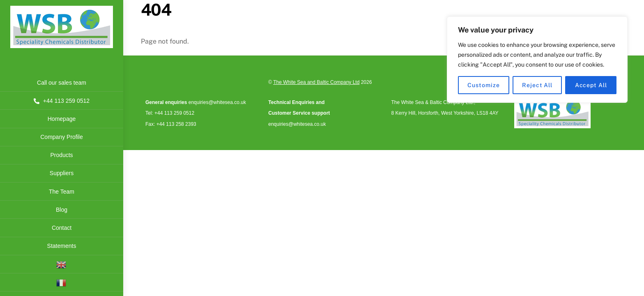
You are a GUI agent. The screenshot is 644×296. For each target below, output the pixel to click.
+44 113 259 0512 (62, 101)
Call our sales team (62, 83)
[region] (537, 60)
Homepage (62, 119)
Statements (62, 246)
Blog (62, 210)
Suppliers (62, 173)
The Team (62, 192)
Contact (62, 228)
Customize (483, 85)
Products (61, 155)
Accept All (591, 85)
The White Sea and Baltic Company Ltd (316, 82)
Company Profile (62, 137)
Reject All (537, 85)
